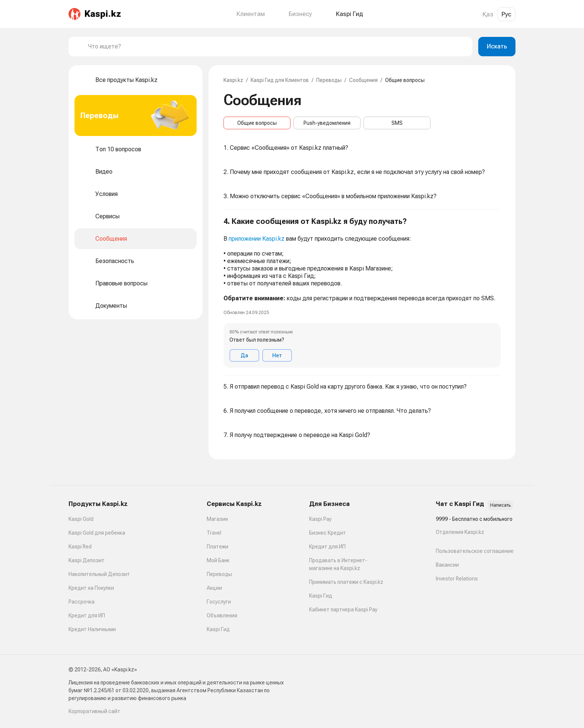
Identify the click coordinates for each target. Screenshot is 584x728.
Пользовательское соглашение (475, 551)
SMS (397, 123)
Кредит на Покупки (91, 588)
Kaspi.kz (233, 80)
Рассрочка (82, 602)
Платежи (218, 547)
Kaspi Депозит (87, 560)
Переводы (329, 80)
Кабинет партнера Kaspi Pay (343, 610)
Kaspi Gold (81, 519)
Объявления (222, 615)
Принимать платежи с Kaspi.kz (346, 582)
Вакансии (447, 565)
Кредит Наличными (92, 629)
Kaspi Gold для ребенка (97, 533)
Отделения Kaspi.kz (460, 532)
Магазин (217, 519)
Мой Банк (218, 560)
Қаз (488, 14)
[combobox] (277, 47)
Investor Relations (457, 579)
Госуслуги (219, 602)
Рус (506, 14)
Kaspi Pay (320, 519)
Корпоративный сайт (94, 711)
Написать (500, 505)
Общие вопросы (257, 123)
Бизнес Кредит (328, 533)
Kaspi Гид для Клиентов (280, 80)
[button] (362, 292)
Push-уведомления (327, 123)
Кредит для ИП (87, 615)
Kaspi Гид (218, 629)
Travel (214, 533)
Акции (214, 588)
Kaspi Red (80, 547)
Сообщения (363, 80)
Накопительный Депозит (99, 574)
